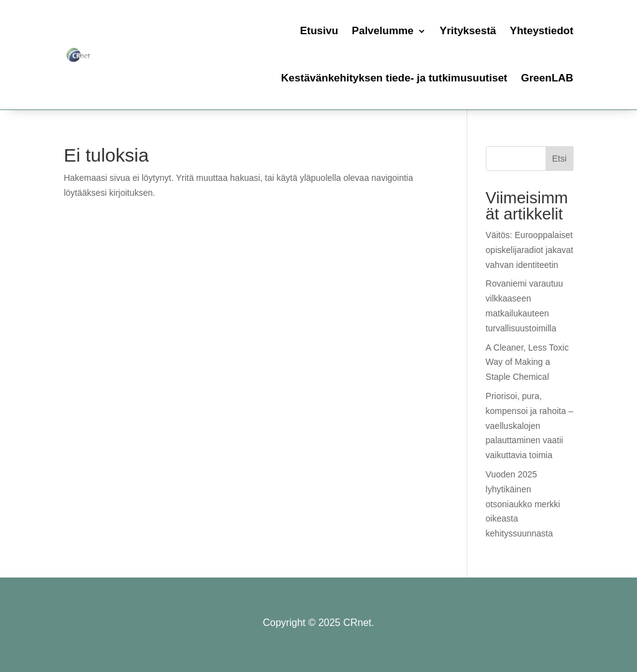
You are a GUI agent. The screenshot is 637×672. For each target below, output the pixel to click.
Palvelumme (383, 31)
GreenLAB (547, 78)
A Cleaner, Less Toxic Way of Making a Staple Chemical (528, 362)
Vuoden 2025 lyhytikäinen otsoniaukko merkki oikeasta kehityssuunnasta (523, 504)
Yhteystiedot (542, 31)
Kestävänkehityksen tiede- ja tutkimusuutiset (394, 78)
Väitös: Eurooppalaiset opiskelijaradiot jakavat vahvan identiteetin (530, 250)
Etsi (559, 159)
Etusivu (319, 31)
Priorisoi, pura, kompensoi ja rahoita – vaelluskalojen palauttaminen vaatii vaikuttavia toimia (530, 426)
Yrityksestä (468, 31)
